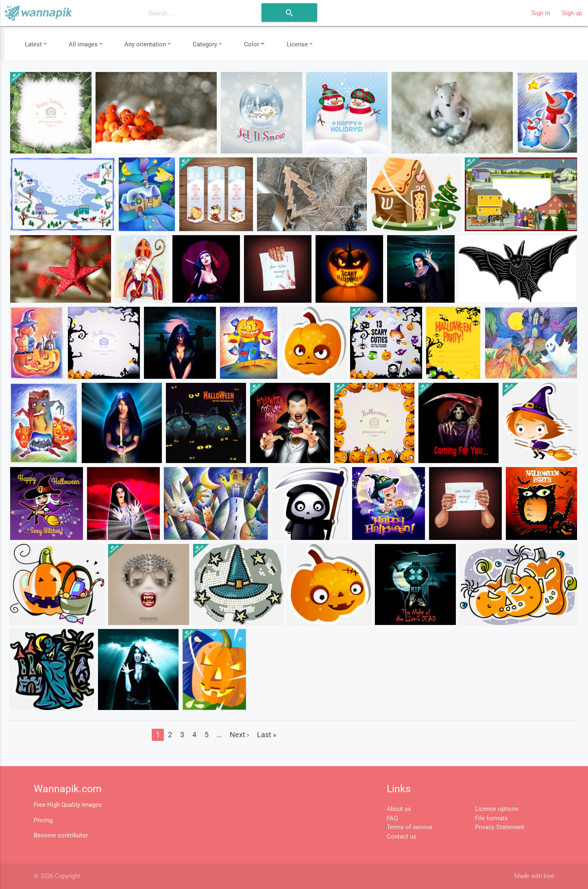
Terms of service (409, 827)
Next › (239, 735)
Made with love (534, 876)
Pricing (43, 820)
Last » (267, 735)
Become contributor (61, 835)
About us (399, 809)
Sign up (572, 13)
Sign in (541, 13)
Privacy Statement (500, 827)
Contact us (402, 837)
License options (497, 809)
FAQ (392, 818)
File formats (491, 818)
